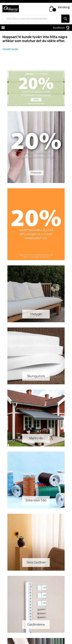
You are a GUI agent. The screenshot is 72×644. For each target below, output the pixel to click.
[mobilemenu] (3, 28)
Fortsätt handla (10, 49)
